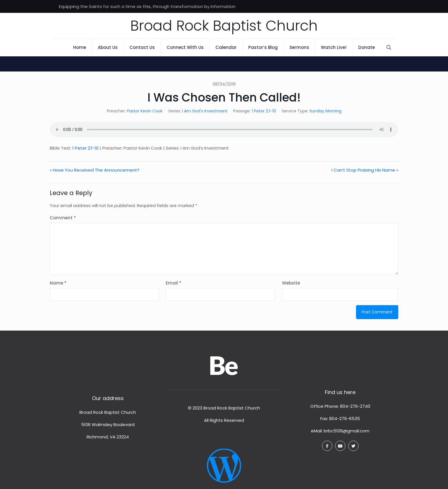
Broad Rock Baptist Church (224, 26)
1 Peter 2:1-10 (264, 111)
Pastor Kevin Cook (145, 111)
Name (58, 283)
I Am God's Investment (205, 111)
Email (174, 283)
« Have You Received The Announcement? (95, 170)
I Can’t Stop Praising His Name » (365, 170)
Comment (63, 218)
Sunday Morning (325, 111)
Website (291, 283)
